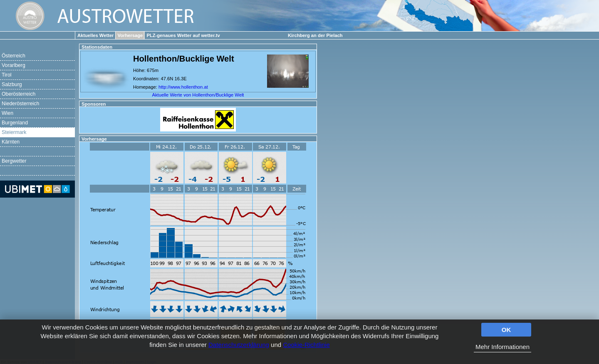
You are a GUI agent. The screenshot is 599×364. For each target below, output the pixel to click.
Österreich (14, 56)
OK (506, 330)
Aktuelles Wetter (95, 35)
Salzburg (12, 84)
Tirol (6, 75)
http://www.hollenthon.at (183, 87)
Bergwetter (14, 161)
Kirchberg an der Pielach (315, 35)
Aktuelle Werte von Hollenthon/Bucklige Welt (198, 95)
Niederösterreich (20, 104)
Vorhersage (130, 35)
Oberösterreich (19, 94)
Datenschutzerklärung (239, 345)
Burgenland (15, 123)
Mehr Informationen (502, 347)
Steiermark (14, 132)
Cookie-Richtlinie (306, 345)
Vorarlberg (14, 65)
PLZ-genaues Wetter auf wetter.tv (183, 35)
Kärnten (11, 142)
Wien (7, 113)
